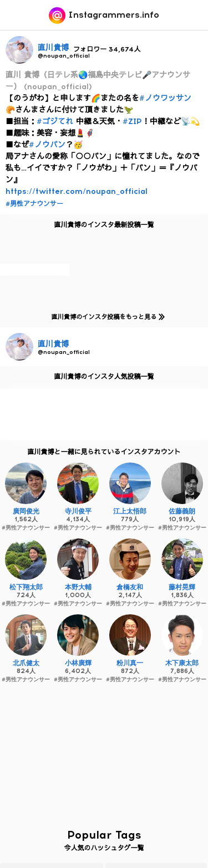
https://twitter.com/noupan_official (77, 191)
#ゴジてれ (55, 122)
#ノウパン (47, 145)
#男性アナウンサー (34, 204)
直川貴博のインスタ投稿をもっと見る (106, 317)
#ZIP (132, 122)
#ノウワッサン (165, 98)
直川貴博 (53, 48)
